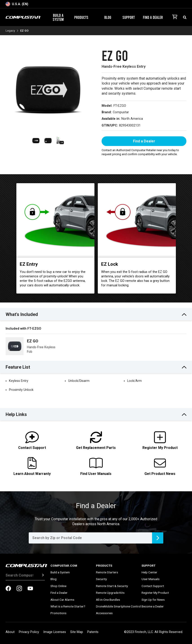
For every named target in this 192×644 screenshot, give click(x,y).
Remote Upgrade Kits (110, 593)
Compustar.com (64, 566)
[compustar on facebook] (8, 589)
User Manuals (151, 579)
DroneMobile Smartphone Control (118, 606)
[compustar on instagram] (19, 589)
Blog (108, 17)
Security (101, 579)
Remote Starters (107, 572)
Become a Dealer (153, 606)
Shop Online (58, 586)
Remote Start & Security (112, 586)
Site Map (77, 632)
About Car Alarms (62, 600)
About (10, 632)
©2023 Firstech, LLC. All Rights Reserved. (154, 632)
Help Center (149, 572)
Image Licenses (55, 632)
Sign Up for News (153, 600)
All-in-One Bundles (108, 600)
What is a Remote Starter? (68, 606)
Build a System (58, 17)
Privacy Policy (29, 632)
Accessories (104, 613)
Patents (93, 632)
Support (130, 17)
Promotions (58, 613)
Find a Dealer (153, 17)
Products (83, 17)
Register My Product (155, 593)
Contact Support (153, 586)
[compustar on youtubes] (30, 589)
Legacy (10, 31)
